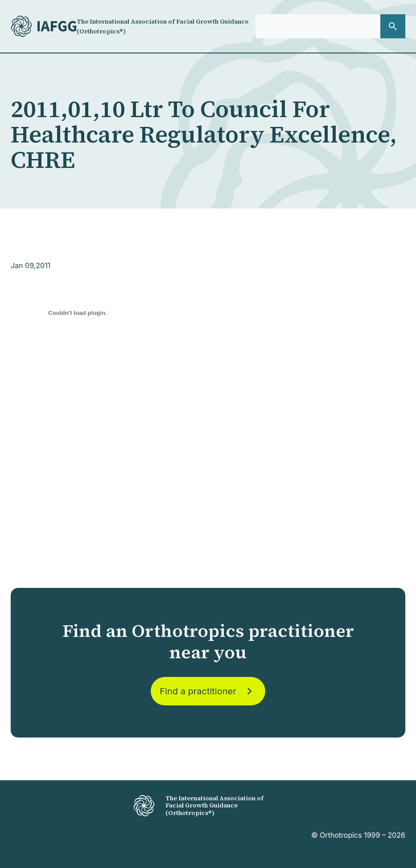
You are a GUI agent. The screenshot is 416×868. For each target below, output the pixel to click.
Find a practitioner (208, 691)
